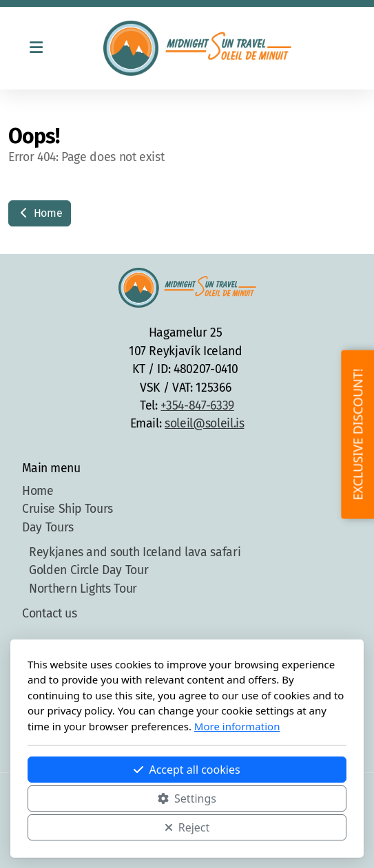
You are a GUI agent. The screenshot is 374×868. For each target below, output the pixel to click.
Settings (187, 798)
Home (40, 213)
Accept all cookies (187, 770)
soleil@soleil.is (204, 424)
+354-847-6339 (197, 406)
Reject (187, 827)
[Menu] (36, 48)
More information (237, 726)
